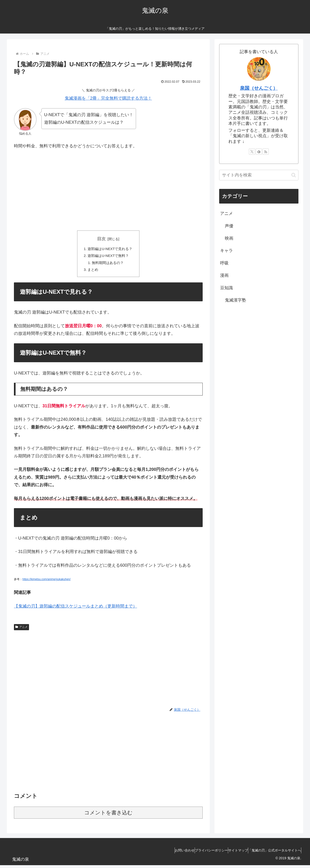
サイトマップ (231, 853)
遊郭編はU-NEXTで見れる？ (110, 249)
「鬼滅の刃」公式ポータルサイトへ (272, 853)
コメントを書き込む (108, 815)
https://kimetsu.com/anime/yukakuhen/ (46, 582)
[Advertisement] (108, 189)
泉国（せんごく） (259, 88)
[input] (259, 175)
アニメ (21, 630)
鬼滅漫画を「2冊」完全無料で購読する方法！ (108, 98)
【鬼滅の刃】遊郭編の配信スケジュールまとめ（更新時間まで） (75, 609)
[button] (294, 175)
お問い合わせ (168, 853)
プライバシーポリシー (200, 853)
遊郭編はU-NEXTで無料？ (108, 257)
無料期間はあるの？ (108, 265)
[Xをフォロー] (252, 152)
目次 (101, 239)
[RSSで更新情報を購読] (266, 152)
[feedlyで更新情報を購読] (259, 152)
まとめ (92, 272)
